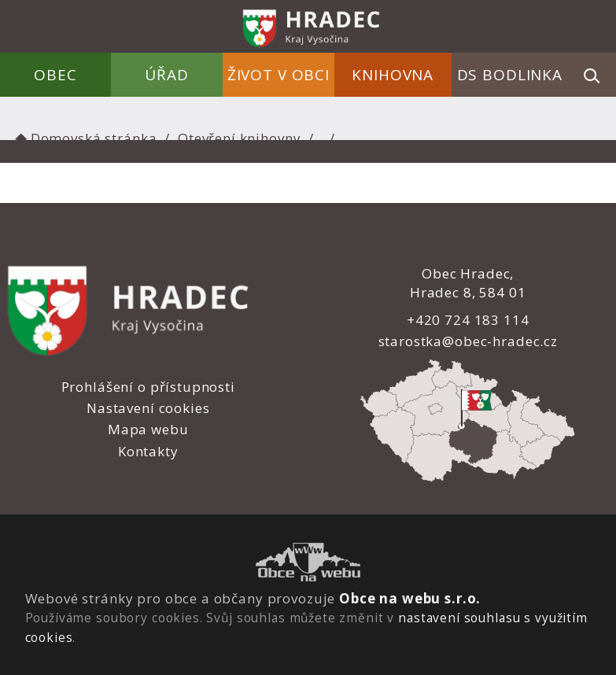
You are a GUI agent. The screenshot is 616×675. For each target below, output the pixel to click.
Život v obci (278, 75)
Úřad (167, 75)
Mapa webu (148, 429)
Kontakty (148, 451)
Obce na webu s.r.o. (410, 598)
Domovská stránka (84, 138)
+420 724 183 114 (468, 320)
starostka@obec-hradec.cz (467, 341)
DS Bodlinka (510, 75)
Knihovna (393, 75)
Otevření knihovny (239, 138)
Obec (56, 75)
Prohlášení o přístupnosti (148, 387)
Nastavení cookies (148, 408)
